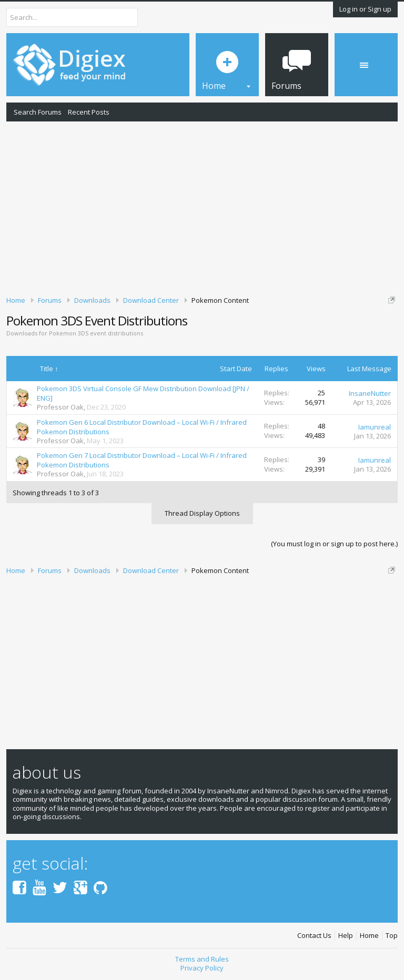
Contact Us (314, 936)
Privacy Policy (202, 968)
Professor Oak (60, 407)
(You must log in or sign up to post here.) (334, 544)
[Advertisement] (202, 207)
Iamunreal (375, 427)
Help (346, 936)
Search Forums (38, 112)
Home (369, 936)
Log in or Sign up (365, 9)
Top (392, 936)
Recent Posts (89, 112)
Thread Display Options (202, 513)
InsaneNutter (370, 393)
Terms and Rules (202, 959)
